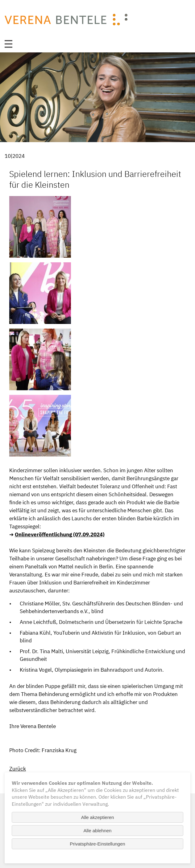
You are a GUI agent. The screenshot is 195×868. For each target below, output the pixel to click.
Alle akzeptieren (98, 817)
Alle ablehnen (98, 831)
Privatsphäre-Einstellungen (97, 844)
